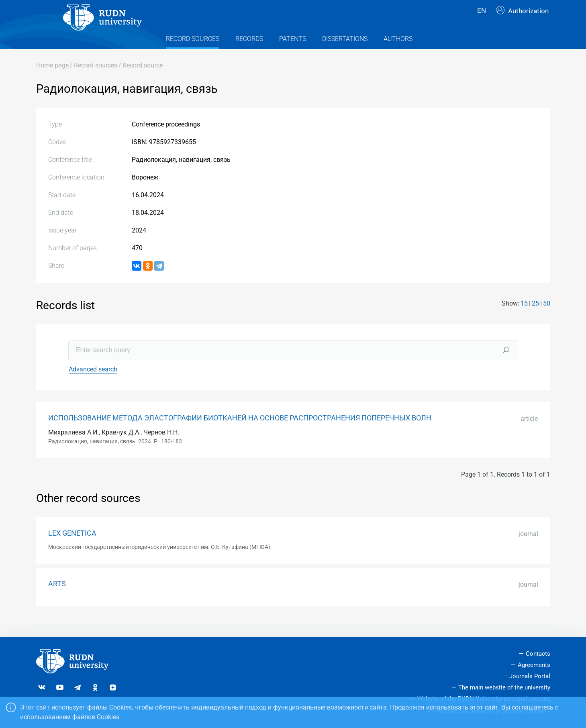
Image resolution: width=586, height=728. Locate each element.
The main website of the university (504, 687)
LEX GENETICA (72, 549)
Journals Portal (530, 676)
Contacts (538, 654)
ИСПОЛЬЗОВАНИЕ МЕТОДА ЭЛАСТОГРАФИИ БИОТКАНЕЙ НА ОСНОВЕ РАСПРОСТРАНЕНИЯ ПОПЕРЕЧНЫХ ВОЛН (240, 433)
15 (524, 319)
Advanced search (93, 384)
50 (547, 319)
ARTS (57, 599)
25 (535, 319)
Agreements (534, 665)
